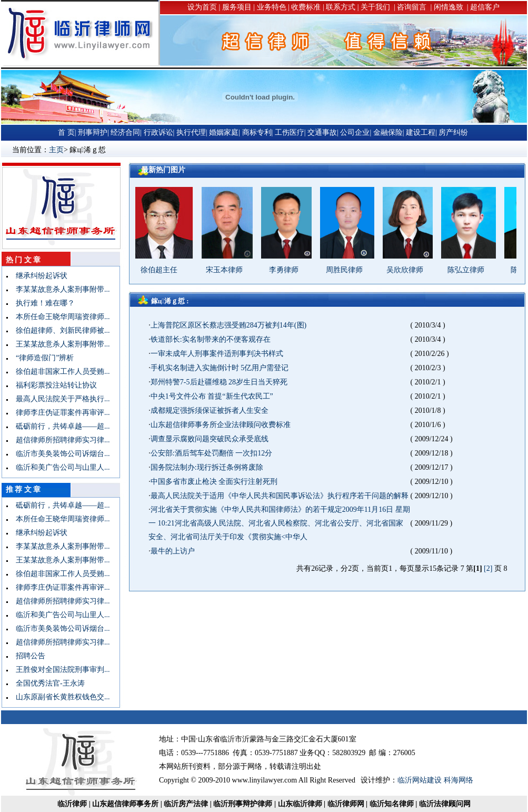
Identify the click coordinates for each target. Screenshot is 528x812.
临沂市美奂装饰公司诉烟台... (59, 454)
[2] (488, 568)
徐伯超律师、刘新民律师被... (59, 330)
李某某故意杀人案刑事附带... (59, 289)
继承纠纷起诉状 (38, 276)
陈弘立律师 (471, 270)
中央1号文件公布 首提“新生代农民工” (212, 396)
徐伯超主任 (164, 270)
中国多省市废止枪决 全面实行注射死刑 (214, 482)
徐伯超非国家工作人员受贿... (59, 372)
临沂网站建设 (420, 780)
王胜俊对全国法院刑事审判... (59, 670)
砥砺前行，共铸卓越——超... (59, 426)
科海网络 (459, 780)
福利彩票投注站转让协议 (53, 385)
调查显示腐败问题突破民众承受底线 (210, 439)
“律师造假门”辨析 (41, 358)
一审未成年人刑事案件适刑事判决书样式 (217, 354)
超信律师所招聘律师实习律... (59, 440)
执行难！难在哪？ (42, 303)
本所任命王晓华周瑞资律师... (59, 317)
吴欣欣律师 (410, 270)
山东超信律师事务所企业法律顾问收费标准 (221, 425)
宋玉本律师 (229, 270)
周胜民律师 (349, 270)
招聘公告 (27, 656)
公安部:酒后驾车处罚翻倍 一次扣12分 (211, 453)
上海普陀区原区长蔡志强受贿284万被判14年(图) (228, 325)
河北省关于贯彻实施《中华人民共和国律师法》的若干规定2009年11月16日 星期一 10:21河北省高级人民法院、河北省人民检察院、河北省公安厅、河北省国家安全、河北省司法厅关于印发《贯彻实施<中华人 (279, 523)
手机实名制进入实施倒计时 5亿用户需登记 (220, 368)
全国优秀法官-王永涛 (47, 683)
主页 (56, 150)
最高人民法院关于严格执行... (59, 399)
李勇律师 (288, 270)
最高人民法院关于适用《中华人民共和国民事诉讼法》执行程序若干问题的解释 (280, 496)
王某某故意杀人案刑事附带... (59, 344)
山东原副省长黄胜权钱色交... (59, 697)
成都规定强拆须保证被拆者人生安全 (210, 410)
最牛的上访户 (173, 551)
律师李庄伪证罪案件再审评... (59, 413)
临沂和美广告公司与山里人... (59, 467)
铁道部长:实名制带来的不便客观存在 (211, 339)
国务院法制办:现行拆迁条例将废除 (207, 467)
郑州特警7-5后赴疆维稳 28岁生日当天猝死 (219, 382)
